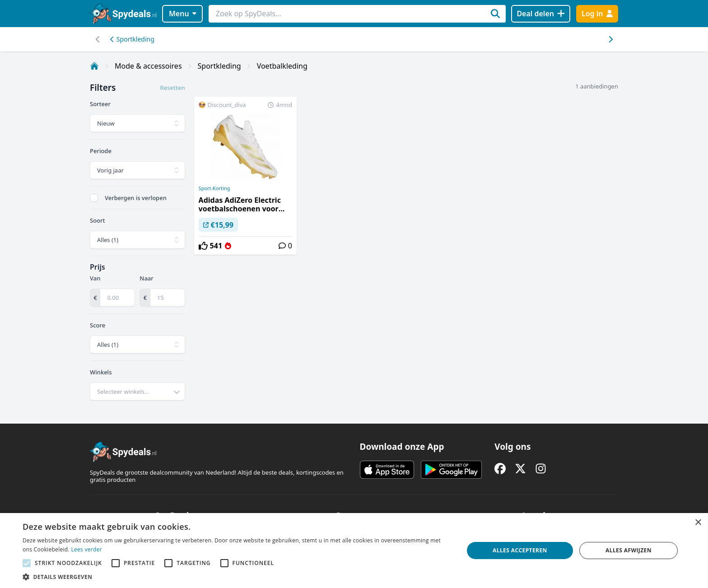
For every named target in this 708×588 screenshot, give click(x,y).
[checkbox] (94, 198)
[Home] (94, 66)
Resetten (173, 88)
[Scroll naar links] (610, 39)
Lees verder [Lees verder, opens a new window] (86, 549)
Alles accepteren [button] (520, 550)
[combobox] (137, 392)
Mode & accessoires (148, 66)
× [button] (698, 523)
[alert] (354, 551)
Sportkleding (132, 39)
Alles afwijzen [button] (629, 550)
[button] (237, 577)
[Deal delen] (541, 14)
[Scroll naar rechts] (98, 39)
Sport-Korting (214, 188)
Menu (183, 14)
